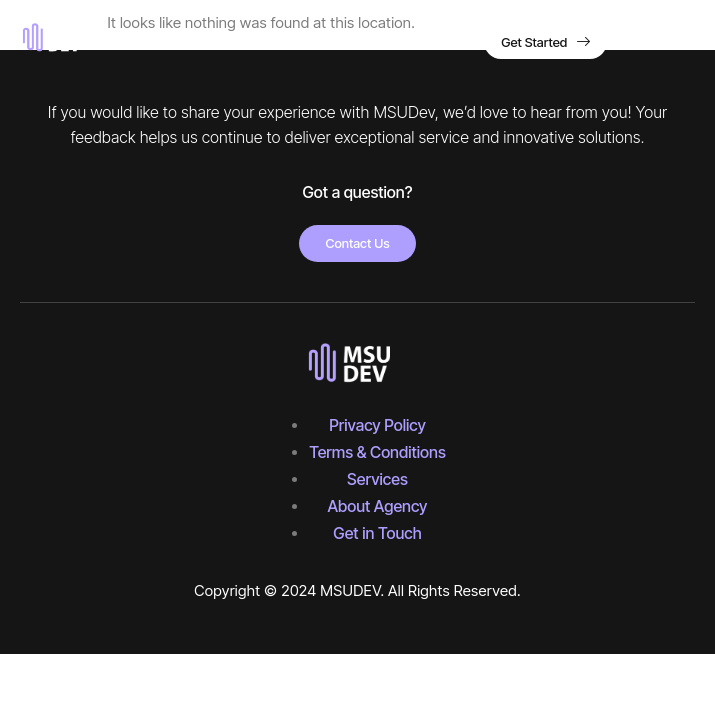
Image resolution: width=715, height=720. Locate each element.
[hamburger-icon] (674, 44)
